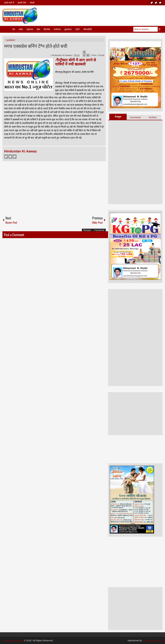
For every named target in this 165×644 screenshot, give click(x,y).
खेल (38, 29)
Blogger (87, 230)
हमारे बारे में (9, 3)
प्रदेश (21, 29)
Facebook (6, 157)
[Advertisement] (107, 15)
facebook (160, 3)
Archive (153, 117)
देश (14, 29)
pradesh (11, 40)
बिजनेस (47, 29)
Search (160, 29)
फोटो (77, 29)
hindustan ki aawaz (153, 640)
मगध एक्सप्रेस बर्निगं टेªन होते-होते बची (36, 46)
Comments (135, 117)
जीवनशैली (87, 29)
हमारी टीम (22, 3)
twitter (156, 3)
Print (93, 55)
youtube (152, 3)
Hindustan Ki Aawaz (62, 55)
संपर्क (32, 3)
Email (101, 55)
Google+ (15, 157)
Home (7, 29)
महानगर (30, 29)
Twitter (10, 157)
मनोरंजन (57, 29)
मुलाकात (68, 29)
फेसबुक (118, 117)
